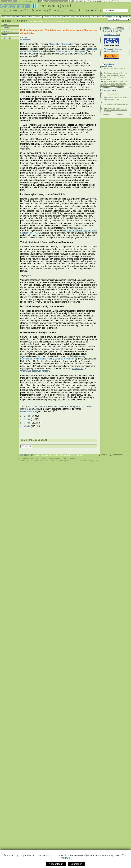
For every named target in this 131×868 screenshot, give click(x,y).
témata (4, 35)
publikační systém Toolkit (55, 459)
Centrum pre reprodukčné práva (71, 51)
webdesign (36, 459)
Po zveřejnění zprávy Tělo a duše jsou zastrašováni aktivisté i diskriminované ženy (116, 104)
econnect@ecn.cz (91, 461)
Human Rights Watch (43, 359)
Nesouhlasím (56, 864)
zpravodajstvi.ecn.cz (40, 21)
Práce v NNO (93, 1)
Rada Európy (78, 369)
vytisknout (108, 64)
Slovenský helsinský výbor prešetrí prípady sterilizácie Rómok (115, 98)
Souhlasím (76, 864)
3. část (27, 423)
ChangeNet (26, 39)
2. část (27, 419)
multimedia (6, 38)
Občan (117, 1)
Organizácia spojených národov (35, 371)
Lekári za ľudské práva (65, 359)
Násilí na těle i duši (113, 94)
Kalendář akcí (81, 1)
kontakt (104, 455)
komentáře (6, 28)
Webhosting (24, 459)
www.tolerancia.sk (29, 411)
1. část (27, 416)
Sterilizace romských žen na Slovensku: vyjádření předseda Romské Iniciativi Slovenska (114, 83)
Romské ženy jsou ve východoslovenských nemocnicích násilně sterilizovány (115, 110)
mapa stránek (118, 455)
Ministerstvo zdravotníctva (61, 44)
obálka (27, 426)
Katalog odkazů (107, 1)
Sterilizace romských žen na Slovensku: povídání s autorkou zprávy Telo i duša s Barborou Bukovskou (114, 76)
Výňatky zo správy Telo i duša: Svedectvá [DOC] (116, 68)
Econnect (73, 459)
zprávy (4, 24)
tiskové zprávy (7, 31)
